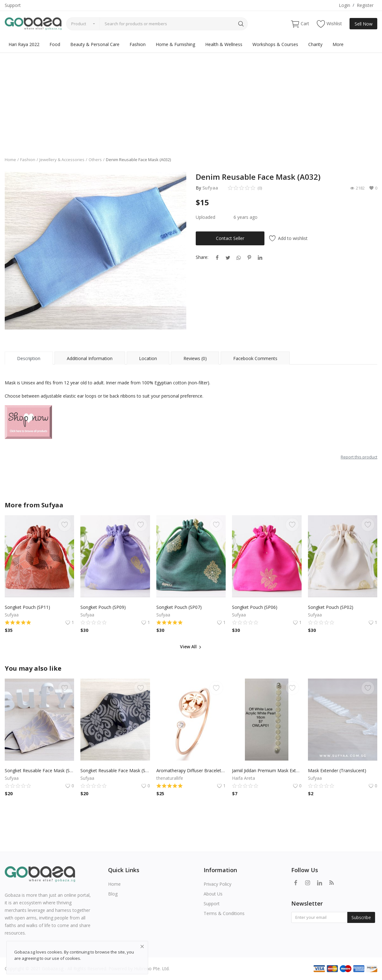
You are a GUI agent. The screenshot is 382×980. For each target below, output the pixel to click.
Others (95, 160)
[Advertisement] (191, 100)
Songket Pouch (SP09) (103, 607)
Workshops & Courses (275, 44)
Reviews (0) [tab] (195, 358)
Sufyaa (210, 188)
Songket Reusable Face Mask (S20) (39, 770)
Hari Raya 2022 (24, 44)
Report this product (359, 457)
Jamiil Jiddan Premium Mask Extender (267, 770)
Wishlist (329, 24)
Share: (202, 257)
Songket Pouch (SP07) (179, 607)
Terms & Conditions (224, 913)
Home (10, 160)
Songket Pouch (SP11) (27, 607)
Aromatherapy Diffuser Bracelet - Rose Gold (191, 770)
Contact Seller (230, 238)
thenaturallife (170, 778)
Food (55, 44)
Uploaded (205, 217)
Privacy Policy (217, 884)
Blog (113, 894)
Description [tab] (29, 358)
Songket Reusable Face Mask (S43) (115, 770)
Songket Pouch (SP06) (255, 607)
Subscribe (361, 917)
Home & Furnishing (175, 44)
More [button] (338, 44)
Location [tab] (148, 358)
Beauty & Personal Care (95, 44)
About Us (213, 894)
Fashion (138, 44)
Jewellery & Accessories (62, 160)
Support (13, 5)
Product (79, 24)
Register (365, 5)
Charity (315, 44)
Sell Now (364, 24)
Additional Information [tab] (90, 358)
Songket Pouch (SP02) (331, 607)
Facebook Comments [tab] (255, 358)
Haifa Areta (243, 778)
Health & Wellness (224, 44)
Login (344, 5)
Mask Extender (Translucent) (337, 770)
